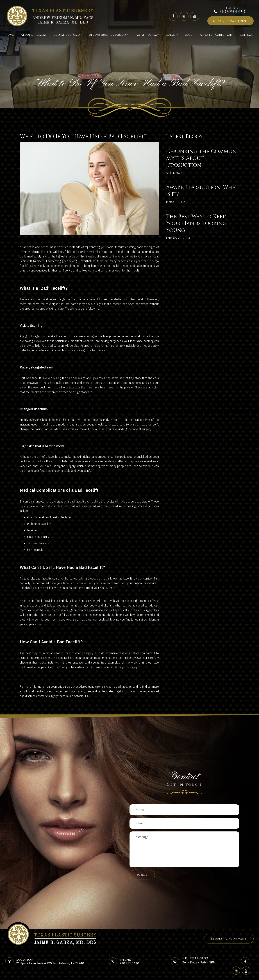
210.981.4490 (233, 12)
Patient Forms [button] (147, 35)
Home (10, 35)
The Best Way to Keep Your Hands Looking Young (196, 223)
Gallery (172, 35)
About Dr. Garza (34, 35)
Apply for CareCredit (216, 35)
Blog (189, 35)
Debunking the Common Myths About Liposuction (201, 158)
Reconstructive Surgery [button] (109, 35)
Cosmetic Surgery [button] (68, 35)
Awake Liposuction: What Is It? (202, 191)
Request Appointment (230, 21)
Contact (247, 35)
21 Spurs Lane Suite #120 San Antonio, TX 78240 (50, 963)
